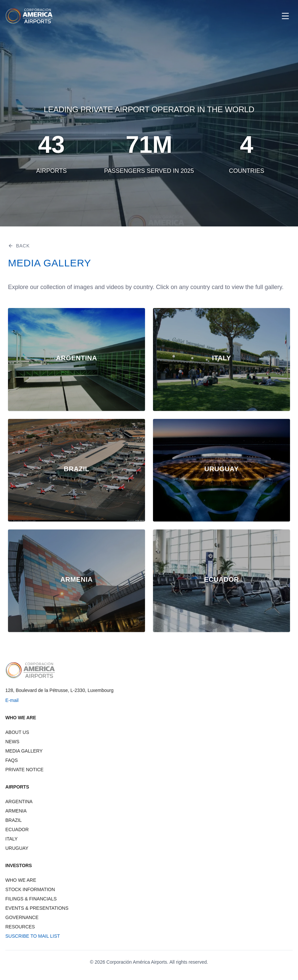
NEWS (12, 742)
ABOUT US (17, 732)
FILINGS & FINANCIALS (31, 899)
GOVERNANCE (22, 917)
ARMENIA (16, 811)
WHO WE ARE (21, 880)
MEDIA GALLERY (24, 751)
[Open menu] (285, 16)
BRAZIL (13, 820)
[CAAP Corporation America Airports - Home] (29, 16)
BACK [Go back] (19, 246)
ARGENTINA (19, 802)
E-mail (12, 700)
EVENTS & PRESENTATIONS (37, 908)
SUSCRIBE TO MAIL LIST (33, 936)
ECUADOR (17, 829)
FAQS (11, 760)
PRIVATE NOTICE (24, 770)
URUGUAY (17, 848)
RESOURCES (20, 927)
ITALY (11, 839)
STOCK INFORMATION (30, 889)
